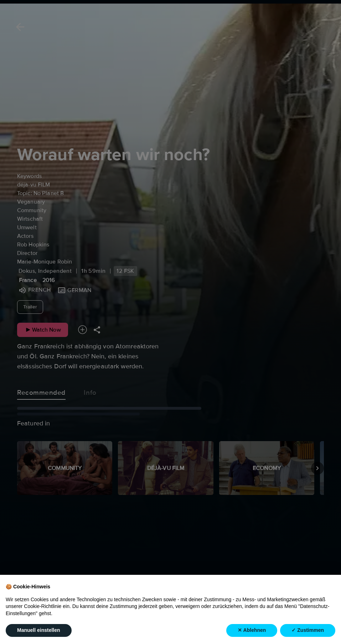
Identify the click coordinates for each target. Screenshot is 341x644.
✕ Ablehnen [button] (252, 630)
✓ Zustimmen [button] (308, 630)
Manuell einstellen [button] (39, 630)
